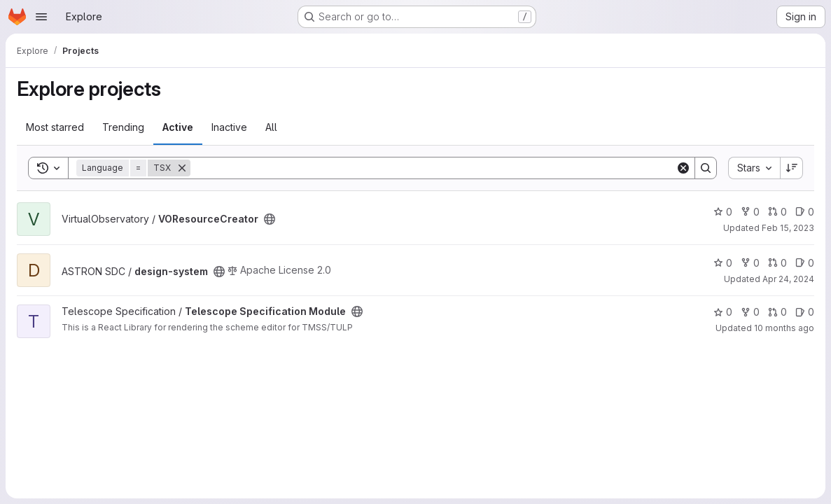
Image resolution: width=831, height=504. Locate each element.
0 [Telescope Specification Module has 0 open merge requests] (777, 312)
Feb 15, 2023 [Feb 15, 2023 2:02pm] (788, 228)
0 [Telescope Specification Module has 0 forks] (750, 312)
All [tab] (271, 127)
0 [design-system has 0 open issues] (805, 263)
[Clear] (683, 168)
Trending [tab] (123, 127)
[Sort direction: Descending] (792, 168)
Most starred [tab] (55, 127)
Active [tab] (178, 127)
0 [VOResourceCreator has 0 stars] (723, 212)
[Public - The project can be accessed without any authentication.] (270, 219)
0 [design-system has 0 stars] (723, 263)
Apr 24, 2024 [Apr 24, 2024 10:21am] (788, 279)
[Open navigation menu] (41, 17)
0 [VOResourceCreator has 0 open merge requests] (777, 212)
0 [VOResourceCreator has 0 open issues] (805, 212)
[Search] (433, 168)
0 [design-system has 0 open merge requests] (777, 263)
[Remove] (182, 168)
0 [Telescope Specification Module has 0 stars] (723, 312)
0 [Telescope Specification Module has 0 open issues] (805, 312)
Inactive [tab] (229, 127)
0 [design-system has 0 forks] (750, 263)
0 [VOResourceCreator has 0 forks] (750, 212)
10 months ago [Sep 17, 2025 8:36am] (784, 328)
